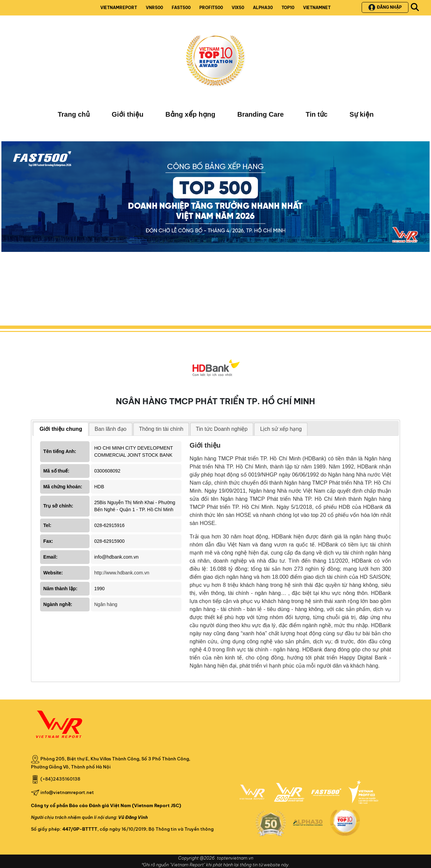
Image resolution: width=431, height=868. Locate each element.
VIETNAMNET (317, 8)
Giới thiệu (128, 114)
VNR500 (154, 8)
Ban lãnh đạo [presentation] (110, 429)
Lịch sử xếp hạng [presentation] (281, 429)
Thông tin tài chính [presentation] (161, 429)
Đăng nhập (385, 7)
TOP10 (288, 8)
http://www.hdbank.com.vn (122, 573)
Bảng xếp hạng (190, 114)
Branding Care (261, 114)
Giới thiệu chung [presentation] (61, 429)
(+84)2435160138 (60, 779)
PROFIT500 (211, 8)
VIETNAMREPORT (119, 8)
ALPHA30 (263, 8)
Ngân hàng (106, 604)
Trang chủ (74, 114)
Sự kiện (362, 114)
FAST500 (181, 8)
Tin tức (317, 114)
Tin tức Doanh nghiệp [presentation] (222, 429)
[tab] (61, 429)
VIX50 (238, 8)
